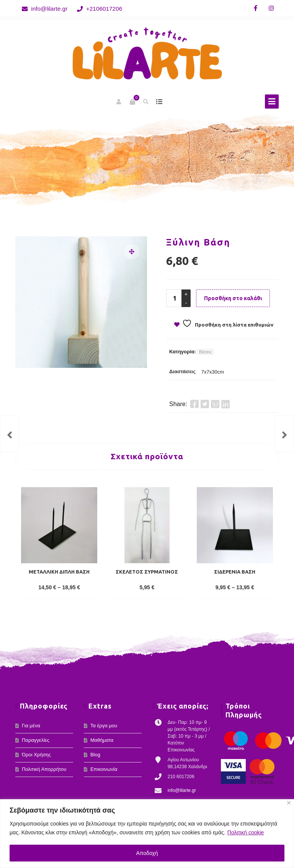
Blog (95, 755)
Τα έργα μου (104, 726)
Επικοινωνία (104, 769)
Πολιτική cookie (246, 832)
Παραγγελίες (36, 740)
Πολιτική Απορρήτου (44, 769)
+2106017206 (104, 9)
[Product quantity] (175, 298)
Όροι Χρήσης (36, 755)
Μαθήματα (102, 740)
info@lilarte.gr (49, 9)
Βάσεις (205, 352)
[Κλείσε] (289, 803)
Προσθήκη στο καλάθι (233, 298)
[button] (132, 252)
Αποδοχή (147, 853)
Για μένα (31, 726)
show (159, 102)
